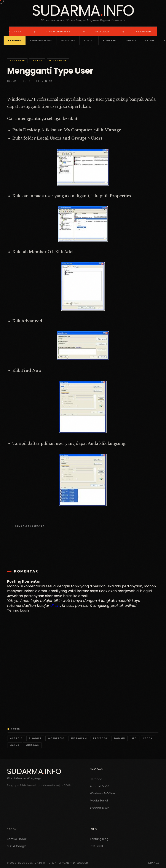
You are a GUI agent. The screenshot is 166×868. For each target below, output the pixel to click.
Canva (15, 745)
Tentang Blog (99, 839)
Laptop (37, 61)
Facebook (100, 738)
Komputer (17, 61)
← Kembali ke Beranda (28, 526)
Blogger (109, 41)
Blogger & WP (100, 808)
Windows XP (58, 61)
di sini (55, 606)
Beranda (15, 41)
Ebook (150, 41)
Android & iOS (41, 41)
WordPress (56, 738)
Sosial (89, 41)
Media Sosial (99, 800)
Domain (131, 41)
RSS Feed (96, 846)
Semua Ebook (17, 839)
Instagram (79, 738)
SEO (134, 738)
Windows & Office (102, 793)
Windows (68, 41)
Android (16, 738)
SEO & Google (17, 846)
